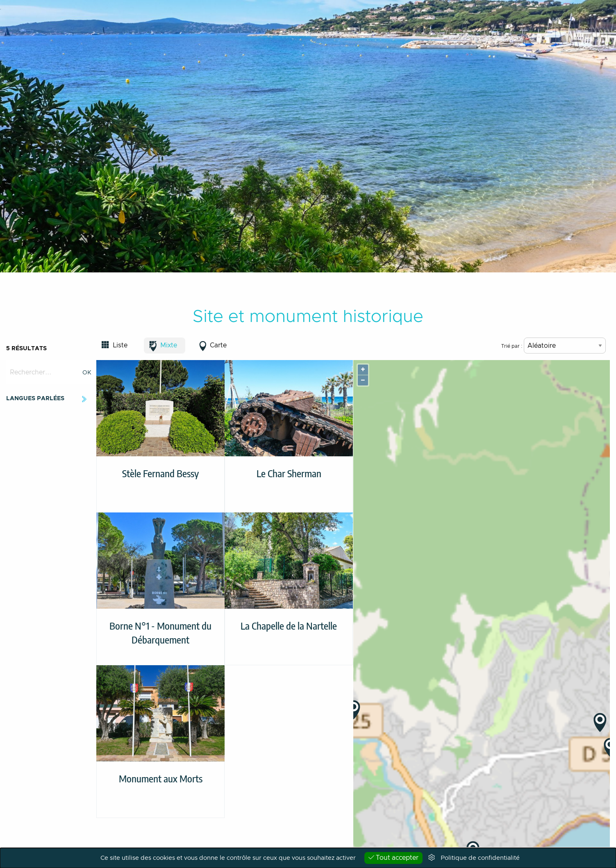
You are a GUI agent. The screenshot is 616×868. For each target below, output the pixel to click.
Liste (120, 345)
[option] (308, 136)
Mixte (169, 345)
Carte (218, 345)
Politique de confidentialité (480, 858)
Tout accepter (393, 858)
